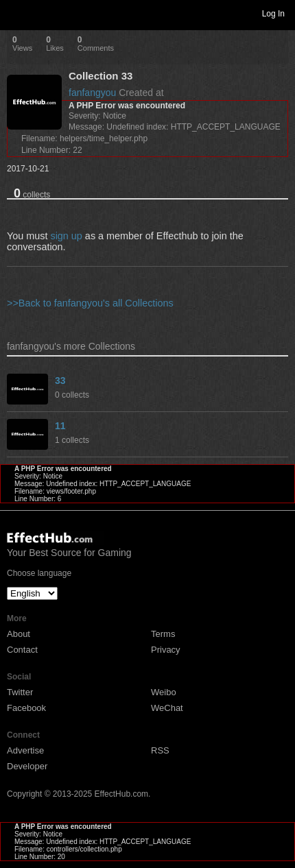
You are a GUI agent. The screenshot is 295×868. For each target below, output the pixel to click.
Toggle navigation (16, 13)
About (19, 634)
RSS (160, 750)
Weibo (164, 692)
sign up (66, 236)
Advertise (25, 750)
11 (60, 426)
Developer (27, 766)
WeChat (167, 708)
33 (60, 381)
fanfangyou (92, 93)
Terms (163, 634)
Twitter (20, 692)
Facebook (26, 708)
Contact (22, 650)
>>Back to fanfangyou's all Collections (90, 303)
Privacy (166, 650)
